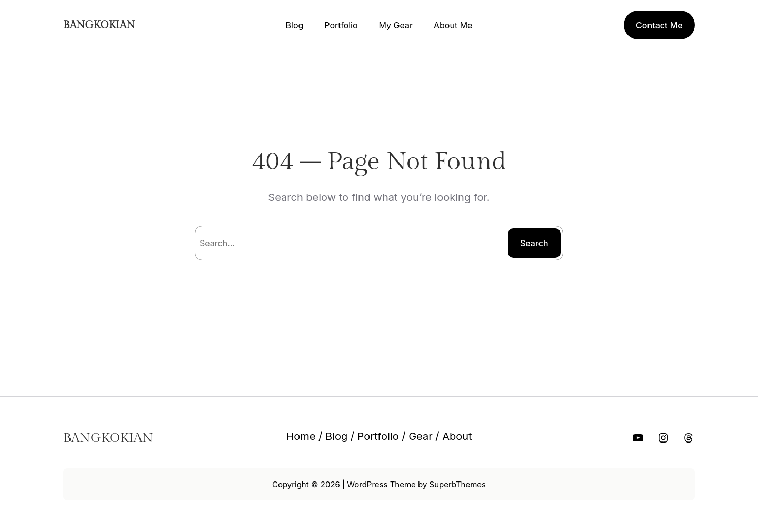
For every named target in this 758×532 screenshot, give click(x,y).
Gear (421, 436)
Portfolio (378, 436)
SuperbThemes (458, 484)
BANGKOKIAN (99, 25)
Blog (336, 436)
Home (301, 436)
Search (534, 243)
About (457, 436)
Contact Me (659, 25)
